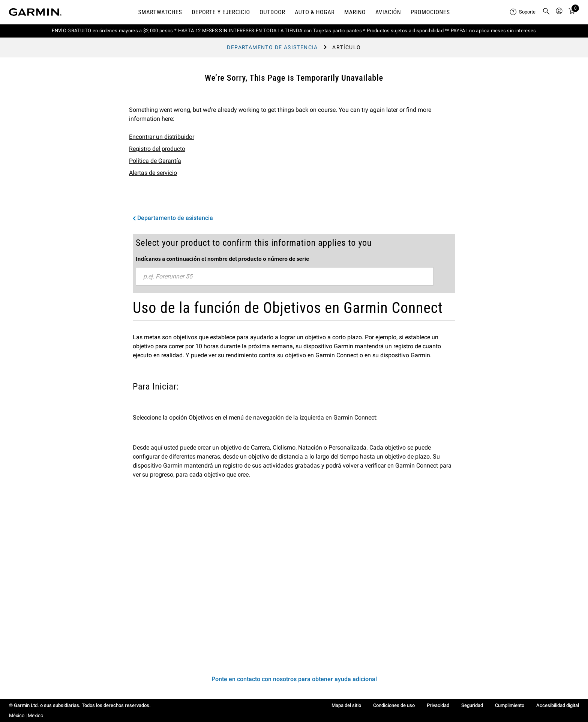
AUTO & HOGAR (315, 12)
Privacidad (438, 705)
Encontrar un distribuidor (162, 137)
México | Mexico (26, 715)
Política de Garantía (155, 161)
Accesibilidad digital (558, 705)
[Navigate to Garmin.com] (35, 12)
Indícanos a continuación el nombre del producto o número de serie (222, 259)
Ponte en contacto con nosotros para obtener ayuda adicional (294, 679)
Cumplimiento (510, 705)
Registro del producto (157, 149)
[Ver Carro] (572, 12)
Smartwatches (160, 12)
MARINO (355, 12)
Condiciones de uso (394, 705)
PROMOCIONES (430, 12)
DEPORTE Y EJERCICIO (221, 12)
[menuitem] (523, 12)
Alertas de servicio (153, 173)
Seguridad (472, 705)
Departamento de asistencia (272, 47)
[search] (546, 12)
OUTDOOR (272, 12)
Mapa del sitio (346, 705)
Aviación (388, 12)
